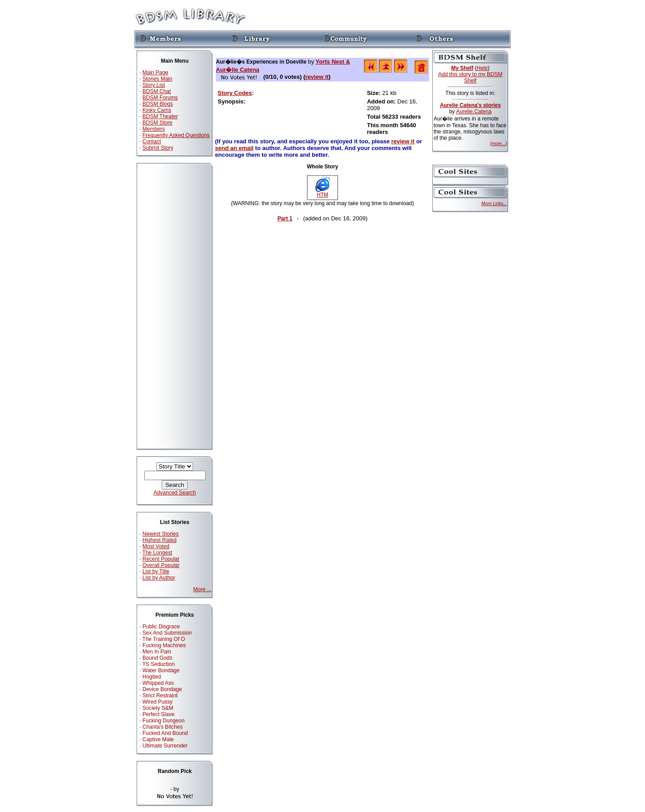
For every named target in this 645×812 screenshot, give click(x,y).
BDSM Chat (157, 91)
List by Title (156, 571)
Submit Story (158, 148)
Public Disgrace (161, 627)
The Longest (157, 553)
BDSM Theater (160, 116)
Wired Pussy (157, 702)
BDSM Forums (160, 98)
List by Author (159, 578)
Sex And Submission (167, 633)
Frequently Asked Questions (176, 135)
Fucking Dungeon (163, 721)
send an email (234, 148)
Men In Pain (157, 652)
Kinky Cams (157, 110)
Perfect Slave (158, 714)
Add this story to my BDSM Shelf (470, 77)
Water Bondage (161, 670)
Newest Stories (161, 534)
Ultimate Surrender (165, 746)
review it (317, 77)
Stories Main (157, 79)
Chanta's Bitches (163, 727)
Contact (152, 142)
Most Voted (156, 546)
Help (482, 68)
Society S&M (158, 708)
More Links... (494, 204)
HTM (322, 192)
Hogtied (152, 677)
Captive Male (158, 739)
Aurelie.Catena (474, 112)
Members (154, 129)
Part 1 (285, 219)
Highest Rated (159, 540)
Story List (154, 85)
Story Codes (235, 93)
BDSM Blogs (158, 104)
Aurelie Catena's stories (470, 105)
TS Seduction (159, 664)
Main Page (155, 73)
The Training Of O (164, 639)
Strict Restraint (160, 696)
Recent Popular (161, 559)
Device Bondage (162, 689)
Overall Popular (161, 565)
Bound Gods (157, 658)
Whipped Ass (158, 683)
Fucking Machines (164, 645)
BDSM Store (157, 123)
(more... (498, 144)
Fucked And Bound (165, 733)
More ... (202, 589)
